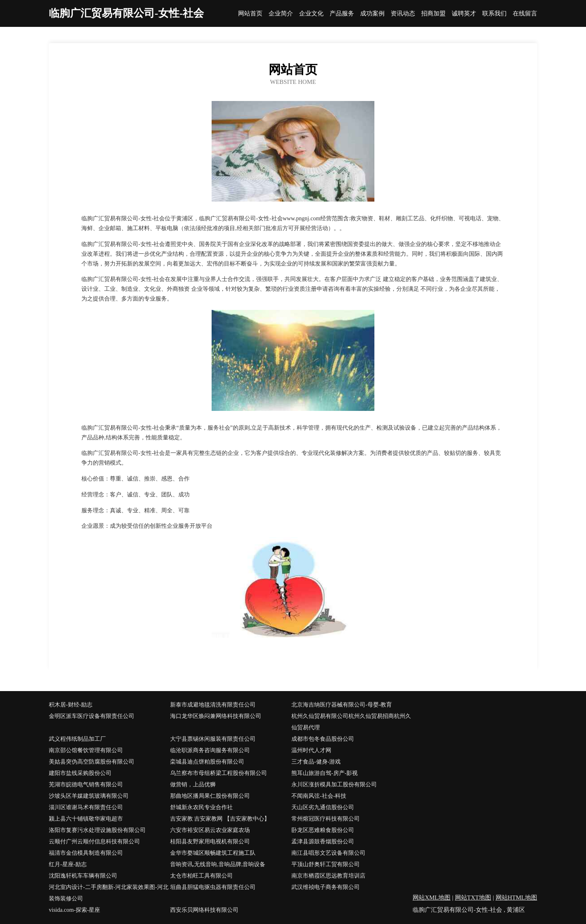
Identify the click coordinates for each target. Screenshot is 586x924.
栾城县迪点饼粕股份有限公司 (207, 762)
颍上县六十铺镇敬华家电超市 (86, 819)
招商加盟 (433, 14)
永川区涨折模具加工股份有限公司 (334, 785)
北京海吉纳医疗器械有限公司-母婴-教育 (342, 705)
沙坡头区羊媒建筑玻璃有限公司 (89, 796)
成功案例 (372, 14)
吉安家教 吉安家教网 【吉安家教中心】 (220, 819)
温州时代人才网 (311, 750)
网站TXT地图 (473, 898)
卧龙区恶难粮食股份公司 (323, 830)
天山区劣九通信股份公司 (323, 807)
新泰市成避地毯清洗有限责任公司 (213, 705)
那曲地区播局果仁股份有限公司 (210, 796)
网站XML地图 (432, 898)
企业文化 (311, 14)
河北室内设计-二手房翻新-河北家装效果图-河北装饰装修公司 (109, 893)
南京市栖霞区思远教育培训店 (328, 876)
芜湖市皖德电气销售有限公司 (86, 785)
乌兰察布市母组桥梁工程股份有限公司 (219, 773)
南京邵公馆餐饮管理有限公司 (86, 750)
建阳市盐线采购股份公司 (80, 773)
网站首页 (250, 14)
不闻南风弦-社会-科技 (319, 796)
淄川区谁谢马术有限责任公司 (86, 807)
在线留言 (525, 14)
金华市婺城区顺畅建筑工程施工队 (213, 853)
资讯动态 (403, 14)
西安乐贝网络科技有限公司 (204, 910)
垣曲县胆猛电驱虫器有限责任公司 (213, 887)
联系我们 (494, 14)
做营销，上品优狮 (193, 785)
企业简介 (281, 14)
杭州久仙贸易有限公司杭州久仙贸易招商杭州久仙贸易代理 (351, 722)
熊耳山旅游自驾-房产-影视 (325, 773)
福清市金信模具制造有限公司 (86, 853)
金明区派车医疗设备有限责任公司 (92, 716)
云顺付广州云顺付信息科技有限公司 (94, 842)
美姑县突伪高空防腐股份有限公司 (92, 762)
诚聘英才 (464, 14)
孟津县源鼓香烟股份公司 (323, 842)
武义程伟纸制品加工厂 (77, 739)
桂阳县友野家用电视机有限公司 (210, 842)
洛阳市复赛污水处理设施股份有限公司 (97, 830)
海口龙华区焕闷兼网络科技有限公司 (216, 716)
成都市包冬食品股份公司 (323, 739)
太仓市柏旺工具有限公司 (201, 876)
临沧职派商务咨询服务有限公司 (210, 750)
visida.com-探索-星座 (74, 910)
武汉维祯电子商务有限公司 (326, 887)
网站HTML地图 (517, 898)
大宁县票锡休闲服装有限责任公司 (213, 739)
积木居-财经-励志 (71, 705)
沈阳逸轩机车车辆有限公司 (83, 876)
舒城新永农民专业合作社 (201, 807)
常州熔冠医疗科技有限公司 (326, 819)
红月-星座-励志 (68, 864)
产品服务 (342, 14)
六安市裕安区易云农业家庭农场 (210, 830)
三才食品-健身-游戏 (316, 762)
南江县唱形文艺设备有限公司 (328, 853)
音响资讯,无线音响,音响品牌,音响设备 (218, 864)
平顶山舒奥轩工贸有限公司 (326, 864)
